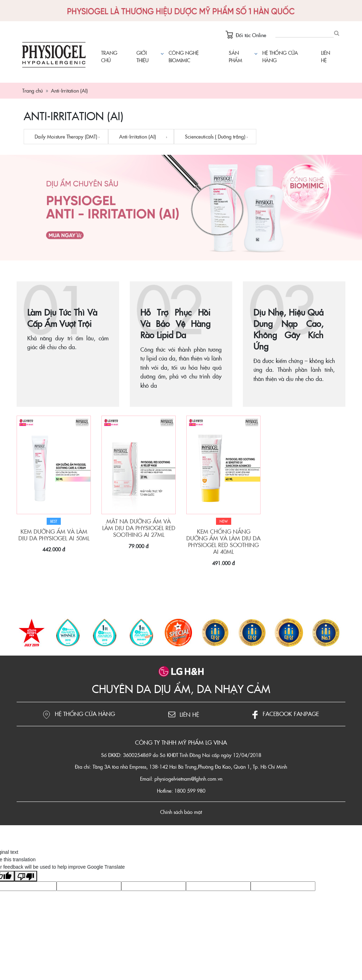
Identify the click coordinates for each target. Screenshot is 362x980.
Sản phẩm (242, 56)
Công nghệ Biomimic (184, 56)
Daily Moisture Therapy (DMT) (66, 136)
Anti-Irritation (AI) (138, 136)
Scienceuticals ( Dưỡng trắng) (215, 136)
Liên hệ (326, 56)
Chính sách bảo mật (181, 812)
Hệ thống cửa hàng (280, 56)
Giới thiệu (142, 56)
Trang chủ (109, 56)
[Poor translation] (26, 876)
